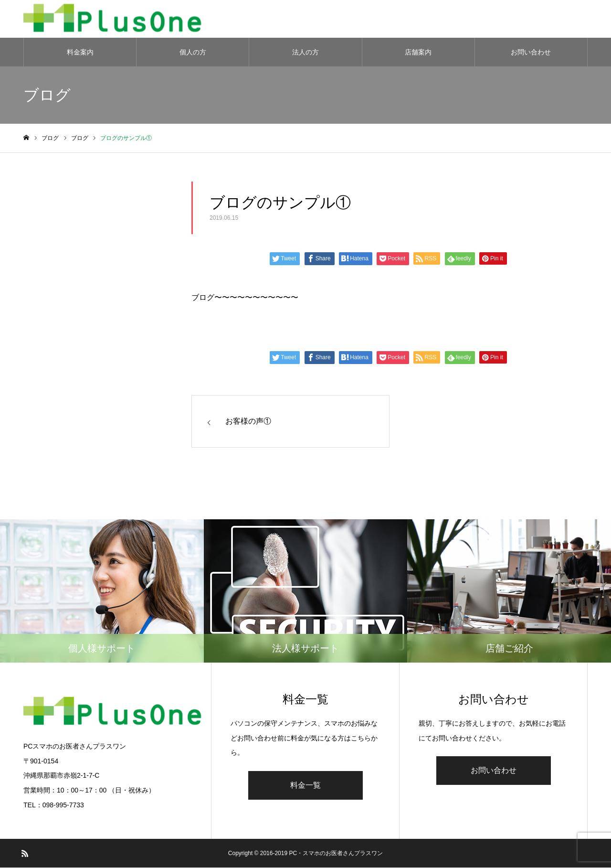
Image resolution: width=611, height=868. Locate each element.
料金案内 (80, 53)
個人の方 (193, 53)
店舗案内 (418, 53)
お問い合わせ (531, 53)
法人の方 (305, 53)
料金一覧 (305, 786)
